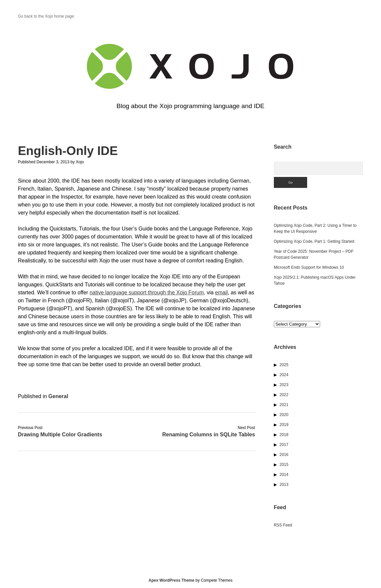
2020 (284, 415)
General (58, 396)
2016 (284, 455)
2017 (284, 445)
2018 (284, 435)
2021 (284, 405)
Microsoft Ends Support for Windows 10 (309, 267)
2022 (284, 395)
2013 (284, 485)
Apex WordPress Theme (171, 580)
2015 (284, 465)
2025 (284, 365)
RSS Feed (283, 525)
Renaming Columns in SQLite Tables (208, 435)
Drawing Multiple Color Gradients (60, 435)
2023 (284, 385)
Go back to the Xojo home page (46, 16)
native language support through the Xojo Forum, (147, 293)
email (221, 293)
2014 (284, 475)
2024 (284, 375)
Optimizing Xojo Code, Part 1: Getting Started (314, 241)
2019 (284, 425)
